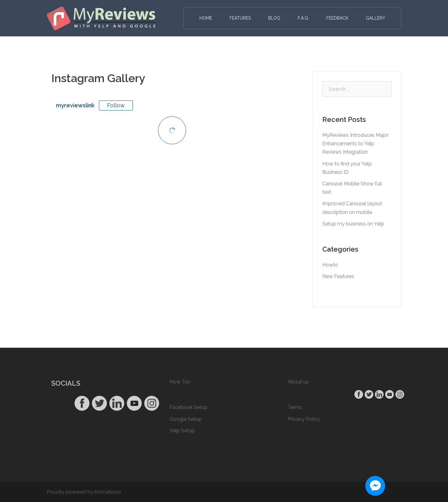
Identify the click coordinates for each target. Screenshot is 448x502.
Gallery (376, 18)
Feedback (337, 18)
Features (240, 18)
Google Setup (186, 419)
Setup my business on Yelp (353, 224)
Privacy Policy (304, 419)
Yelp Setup (182, 431)
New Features (338, 276)
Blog (274, 18)
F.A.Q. (303, 18)
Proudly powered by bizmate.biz (84, 492)
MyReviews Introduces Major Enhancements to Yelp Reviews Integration (355, 144)
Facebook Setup (189, 407)
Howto (330, 265)
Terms (295, 407)
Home (206, 18)
